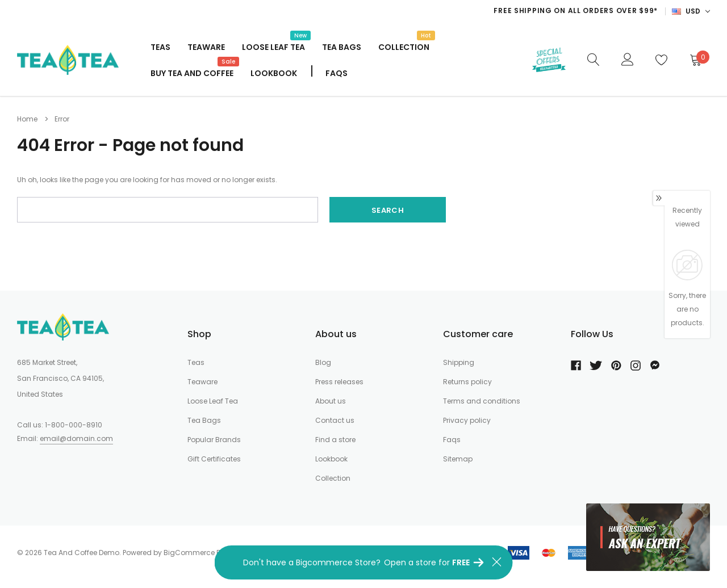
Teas (160, 47)
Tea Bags (342, 47)
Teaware (206, 47)
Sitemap (458, 459)
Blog (323, 362)
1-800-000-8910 (74, 425)
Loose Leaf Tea (273, 46)
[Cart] (695, 60)
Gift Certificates (214, 459)
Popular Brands (214, 440)
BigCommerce (189, 553)
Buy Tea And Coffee (192, 72)
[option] (431, 11)
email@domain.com (76, 438)
